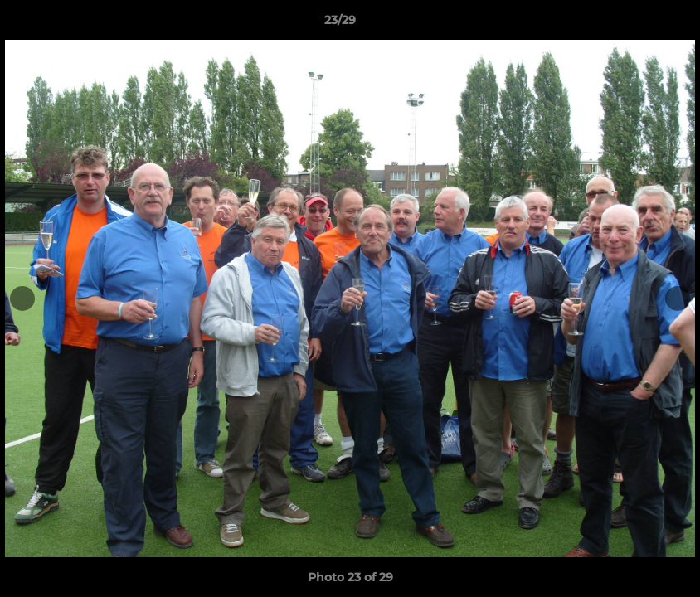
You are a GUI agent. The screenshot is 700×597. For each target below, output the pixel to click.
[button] (630, 24)
